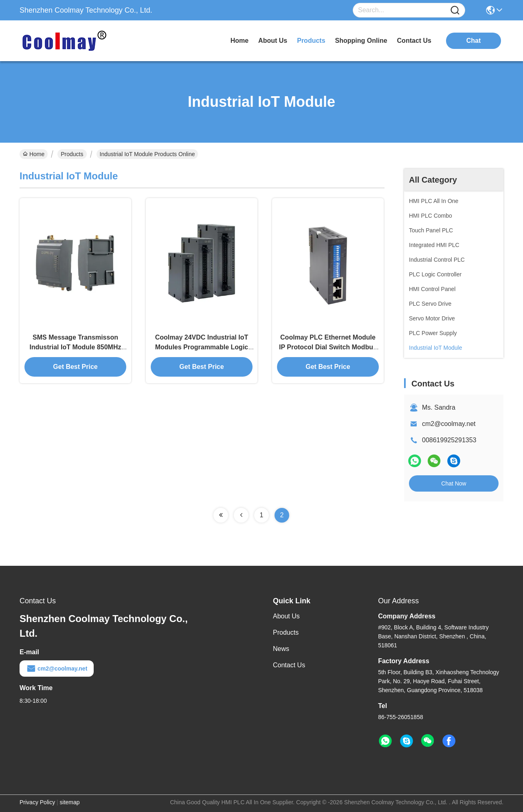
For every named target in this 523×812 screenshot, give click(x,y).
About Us (286, 616)
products (311, 41)
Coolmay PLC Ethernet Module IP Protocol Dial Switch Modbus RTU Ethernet (328, 347)
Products (72, 154)
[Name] (455, 10)
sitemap (70, 802)
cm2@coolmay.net (449, 424)
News (281, 649)
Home (240, 41)
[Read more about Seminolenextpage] (221, 515)
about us (273, 41)
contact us (414, 41)
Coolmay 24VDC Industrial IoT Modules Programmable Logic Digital (202, 347)
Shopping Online (361, 41)
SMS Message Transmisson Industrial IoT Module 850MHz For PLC (76, 347)
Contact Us (289, 665)
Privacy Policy (37, 802)
